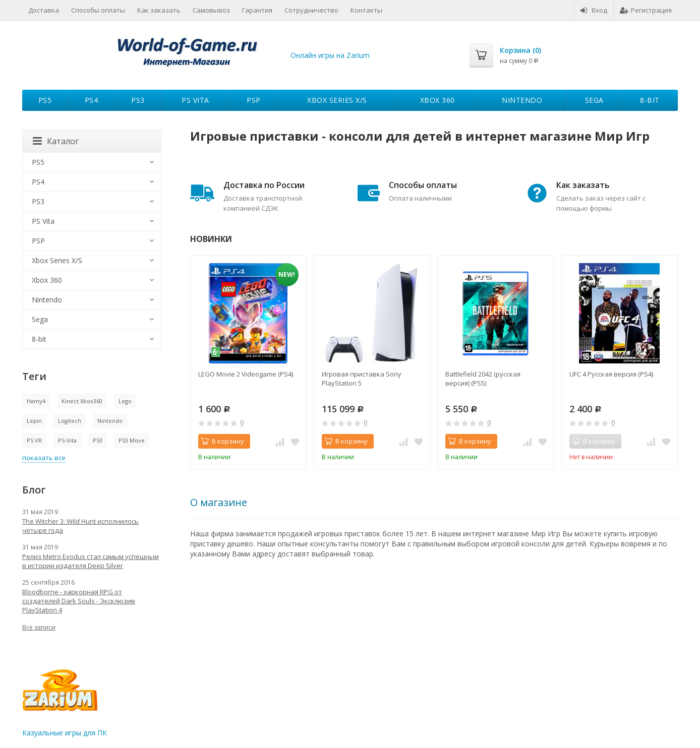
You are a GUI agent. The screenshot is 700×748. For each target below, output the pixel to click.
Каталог (56, 141)
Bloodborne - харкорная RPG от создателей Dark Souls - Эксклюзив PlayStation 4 (79, 601)
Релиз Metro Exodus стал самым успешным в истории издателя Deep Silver (91, 561)
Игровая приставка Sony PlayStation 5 (362, 379)
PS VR (34, 440)
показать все (44, 458)
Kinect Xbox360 (82, 401)
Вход (594, 10)
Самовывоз (211, 10)
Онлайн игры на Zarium (330, 55)
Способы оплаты (98, 10)
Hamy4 (36, 401)
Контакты (366, 10)
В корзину (222, 441)
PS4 (92, 100)
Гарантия (257, 10)
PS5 (45, 100)
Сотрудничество (311, 10)
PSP (254, 100)
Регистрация (646, 10)
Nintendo (522, 100)
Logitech (70, 421)
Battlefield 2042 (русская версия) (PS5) (483, 379)
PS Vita (195, 100)
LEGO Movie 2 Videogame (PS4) (246, 374)
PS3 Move (132, 440)
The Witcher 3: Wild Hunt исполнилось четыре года (80, 526)
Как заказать (159, 10)
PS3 (138, 100)
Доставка (44, 10)
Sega (594, 100)
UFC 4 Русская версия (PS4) (611, 374)
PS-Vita (67, 440)
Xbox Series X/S (337, 100)
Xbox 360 (437, 100)
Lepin (34, 421)
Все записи (39, 627)
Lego (125, 401)
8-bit (650, 100)
